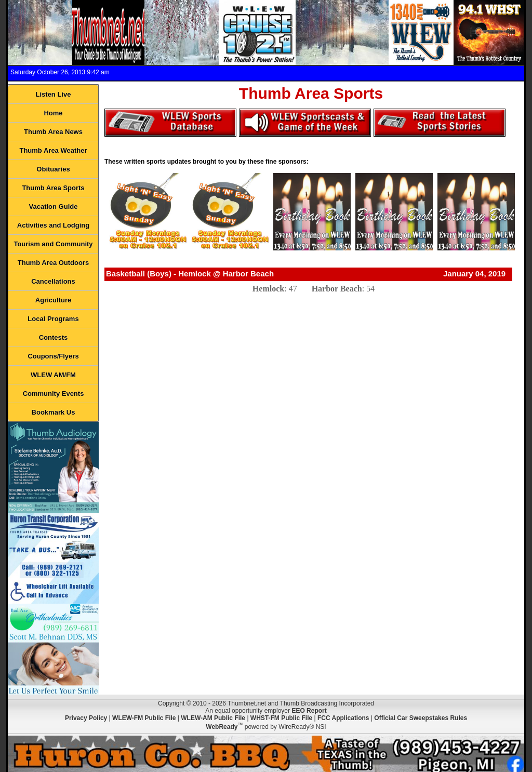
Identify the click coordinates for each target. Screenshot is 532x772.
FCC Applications (343, 718)
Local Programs (53, 319)
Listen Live (54, 94)
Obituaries (53, 169)
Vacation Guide (54, 207)
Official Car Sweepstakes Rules (421, 718)
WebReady (222, 727)
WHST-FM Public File (281, 718)
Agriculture (53, 300)
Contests (54, 337)
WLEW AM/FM (53, 375)
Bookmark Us (54, 412)
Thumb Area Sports (53, 188)
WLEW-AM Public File (213, 718)
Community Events (54, 394)
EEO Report (309, 711)
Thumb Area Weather (53, 150)
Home (53, 113)
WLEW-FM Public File (144, 718)
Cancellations (53, 281)
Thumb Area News (53, 132)
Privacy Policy (86, 718)
